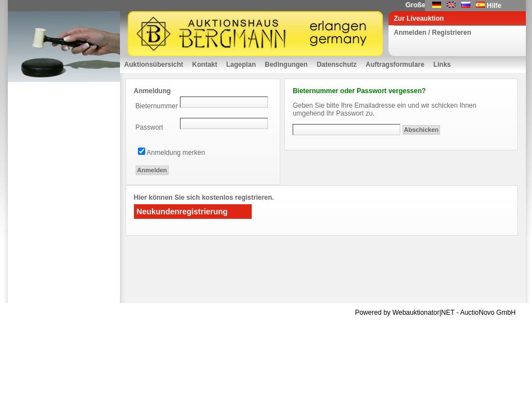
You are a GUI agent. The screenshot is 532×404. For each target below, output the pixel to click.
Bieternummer (157, 106)
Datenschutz (337, 65)
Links (442, 65)
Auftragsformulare (395, 65)
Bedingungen (286, 65)
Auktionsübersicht (154, 65)
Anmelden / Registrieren (433, 33)
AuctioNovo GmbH (488, 313)
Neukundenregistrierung (182, 212)
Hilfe (494, 6)
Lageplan (241, 65)
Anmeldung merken (176, 153)
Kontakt (205, 65)
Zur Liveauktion (419, 19)
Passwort (149, 127)
